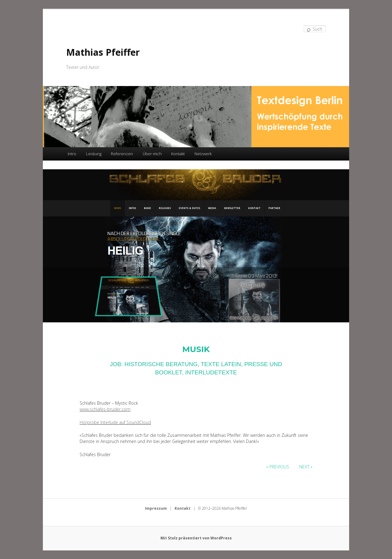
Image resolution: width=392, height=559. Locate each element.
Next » (306, 467)
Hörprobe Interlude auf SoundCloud (115, 422)
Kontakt (178, 154)
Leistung (94, 154)
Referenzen (122, 154)
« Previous (278, 467)
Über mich (152, 154)
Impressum (156, 508)
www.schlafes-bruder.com (105, 409)
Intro (72, 154)
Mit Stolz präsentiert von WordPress (196, 538)
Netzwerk (203, 154)
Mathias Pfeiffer (103, 52)
